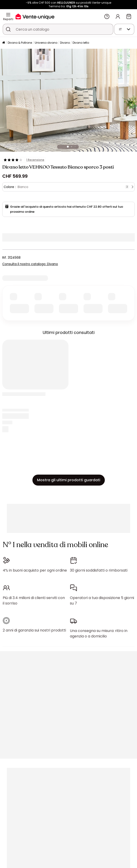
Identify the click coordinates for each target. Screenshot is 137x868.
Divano (65, 43)
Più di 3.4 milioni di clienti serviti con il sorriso (34, 601)
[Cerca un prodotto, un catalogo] (8, 29)
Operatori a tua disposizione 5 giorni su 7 (102, 601)
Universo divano (46, 43)
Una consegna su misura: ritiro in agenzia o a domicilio (99, 633)
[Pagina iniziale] (4, 43)
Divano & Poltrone (20, 43)
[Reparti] (8, 15)
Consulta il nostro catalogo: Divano (30, 264)
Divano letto (81, 43)
